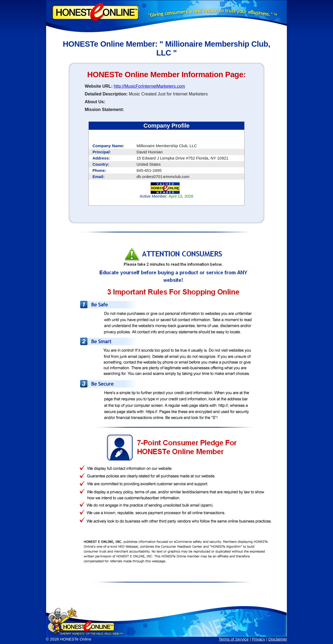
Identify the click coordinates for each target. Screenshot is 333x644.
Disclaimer (278, 639)
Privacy (259, 639)
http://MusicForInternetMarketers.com (149, 86)
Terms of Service (234, 639)
